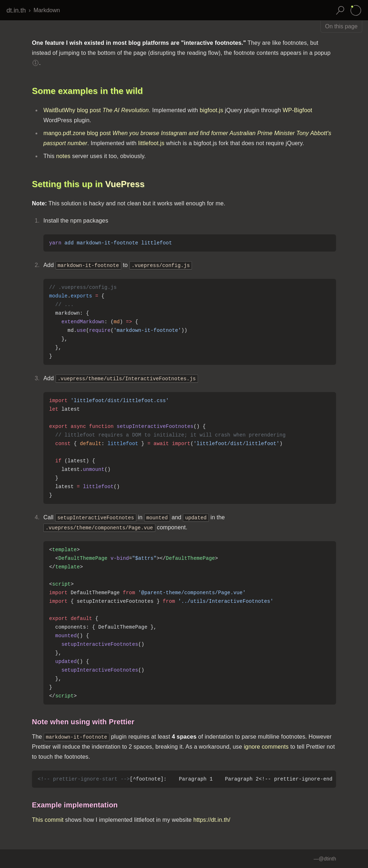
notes (63, 156)
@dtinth (327, 859)
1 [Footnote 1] (36, 63)
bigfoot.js (212, 110)
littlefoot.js (151, 143)
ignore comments (266, 747)
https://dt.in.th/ (212, 820)
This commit (48, 820)
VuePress (125, 184)
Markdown (47, 10)
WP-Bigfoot (298, 110)
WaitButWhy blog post (96, 110)
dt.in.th (16, 10)
